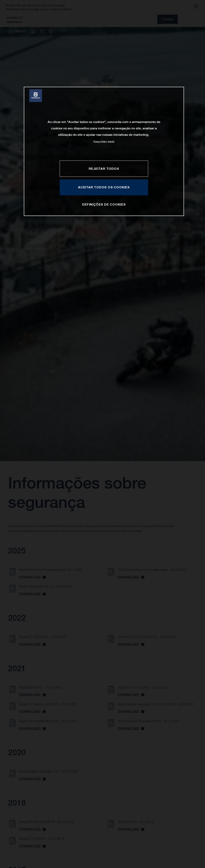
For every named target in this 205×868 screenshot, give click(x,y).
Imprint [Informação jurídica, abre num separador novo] (111, 141)
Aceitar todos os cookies (104, 187)
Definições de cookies (104, 204)
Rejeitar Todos (104, 169)
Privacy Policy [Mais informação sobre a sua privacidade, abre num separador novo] (100, 141)
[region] (104, 151)
